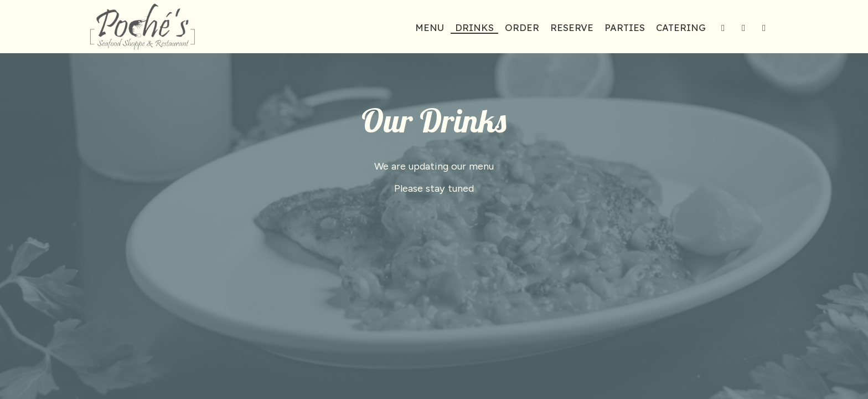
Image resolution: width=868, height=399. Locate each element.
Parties (625, 28)
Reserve (572, 28)
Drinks (474, 28)
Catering (681, 28)
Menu (430, 28)
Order (522, 28)
